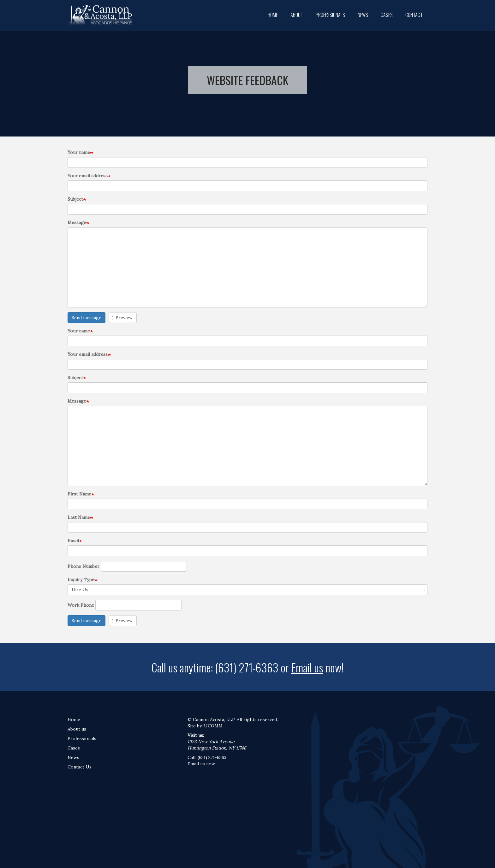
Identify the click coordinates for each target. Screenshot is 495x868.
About (297, 15)
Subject (75, 199)
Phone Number (83, 566)
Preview (122, 318)
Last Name (79, 517)
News (363, 15)
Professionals (330, 15)
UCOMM (213, 726)
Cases (387, 15)
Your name (79, 152)
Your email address (88, 176)
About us (77, 729)
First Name (79, 494)
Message (77, 222)
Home (273, 15)
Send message (86, 318)
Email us (307, 667)
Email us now (201, 764)
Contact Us (80, 767)
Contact (414, 15)
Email (73, 541)
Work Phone (81, 605)
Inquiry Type (81, 580)
